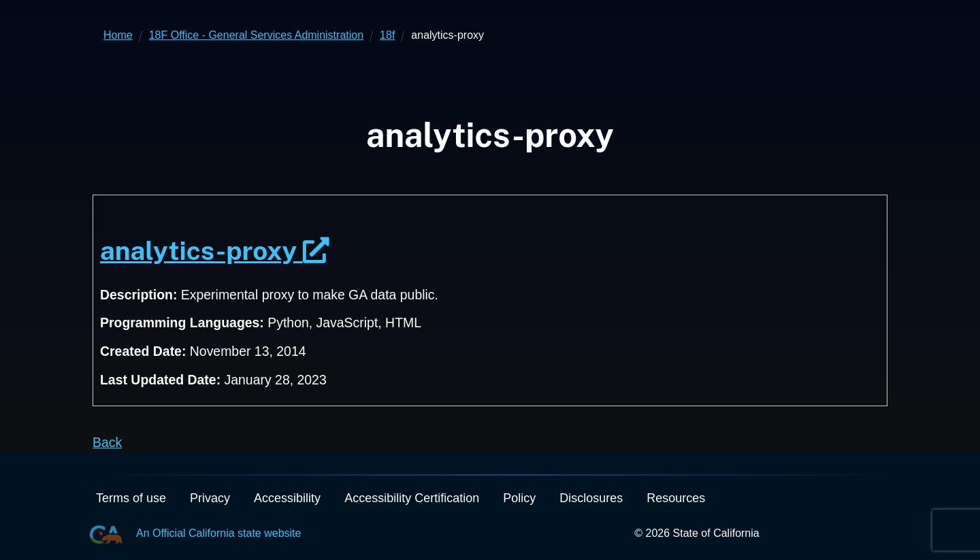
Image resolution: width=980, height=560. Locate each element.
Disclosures (591, 498)
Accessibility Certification (412, 498)
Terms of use (131, 498)
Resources (676, 498)
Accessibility (287, 498)
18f (387, 35)
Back (107, 442)
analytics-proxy (215, 250)
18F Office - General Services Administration (256, 35)
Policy (519, 498)
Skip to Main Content (490, 0)
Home (118, 35)
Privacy (210, 498)
